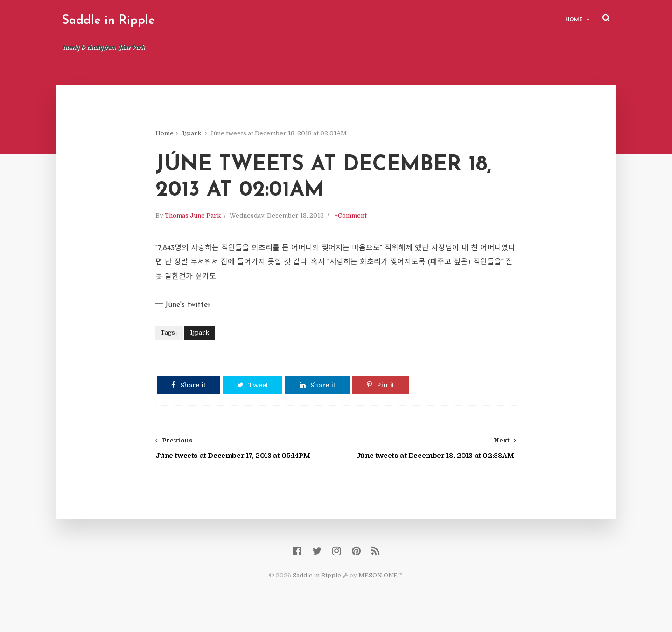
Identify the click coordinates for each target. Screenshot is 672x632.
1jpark (202, 135)
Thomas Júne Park (203, 221)
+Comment (361, 221)
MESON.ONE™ (381, 586)
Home (568, 19)
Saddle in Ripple (114, 21)
